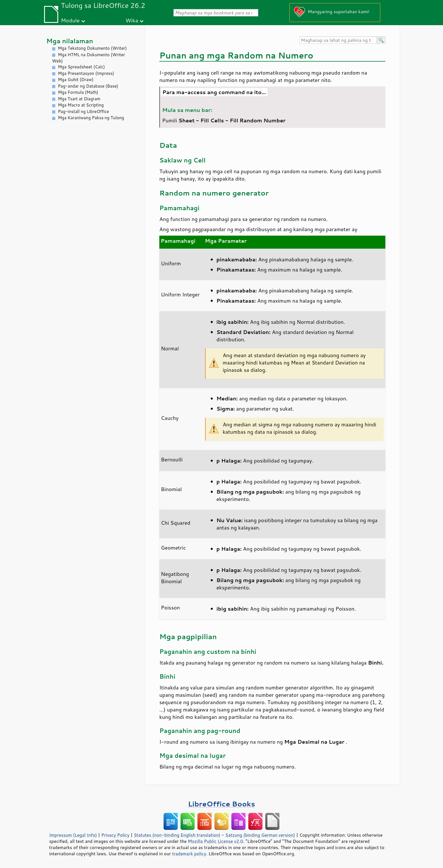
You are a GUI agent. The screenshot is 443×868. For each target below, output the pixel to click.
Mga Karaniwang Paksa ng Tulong (91, 118)
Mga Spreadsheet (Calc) (81, 67)
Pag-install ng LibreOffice (83, 111)
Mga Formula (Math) (78, 92)
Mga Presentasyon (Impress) (86, 73)
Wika (132, 20)
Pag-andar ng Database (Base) (88, 86)
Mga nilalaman (70, 41)
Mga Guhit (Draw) (76, 80)
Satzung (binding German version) (260, 835)
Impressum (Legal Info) (73, 835)
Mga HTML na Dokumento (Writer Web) (88, 58)
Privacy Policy (115, 835)
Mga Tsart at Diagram (79, 99)
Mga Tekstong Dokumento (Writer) (92, 48)
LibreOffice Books (221, 804)
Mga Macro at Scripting (81, 105)
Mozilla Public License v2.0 (216, 841)
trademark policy (189, 854)
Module (70, 20)
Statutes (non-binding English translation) (177, 835)
